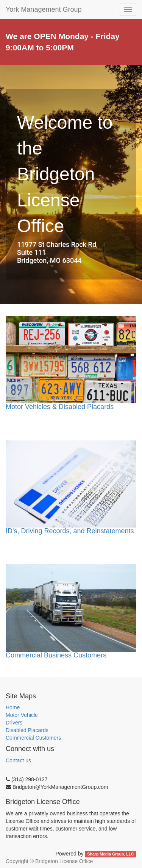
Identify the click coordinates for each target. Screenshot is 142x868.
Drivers (14, 723)
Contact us (18, 760)
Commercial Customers (33, 738)
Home (13, 707)
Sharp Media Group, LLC (111, 854)
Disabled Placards (27, 730)
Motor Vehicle (22, 715)
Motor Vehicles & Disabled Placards (60, 407)
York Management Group (44, 9)
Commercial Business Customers (56, 655)
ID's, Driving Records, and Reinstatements (70, 531)
